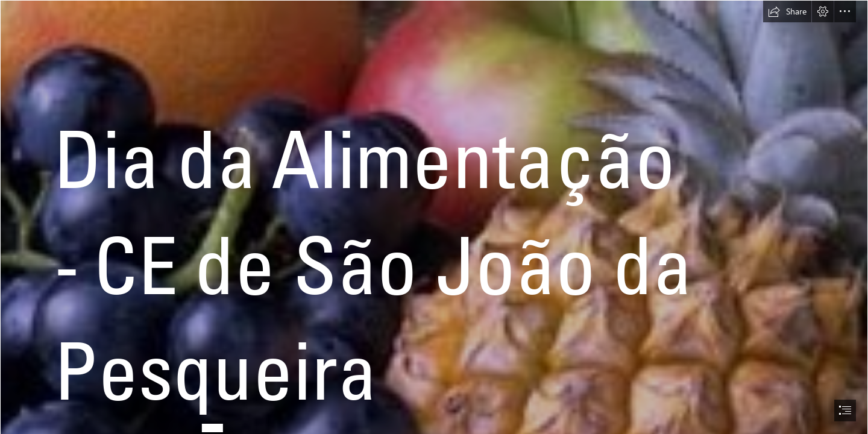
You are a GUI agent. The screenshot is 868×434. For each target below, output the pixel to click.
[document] (434, 217)
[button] (787, 11)
